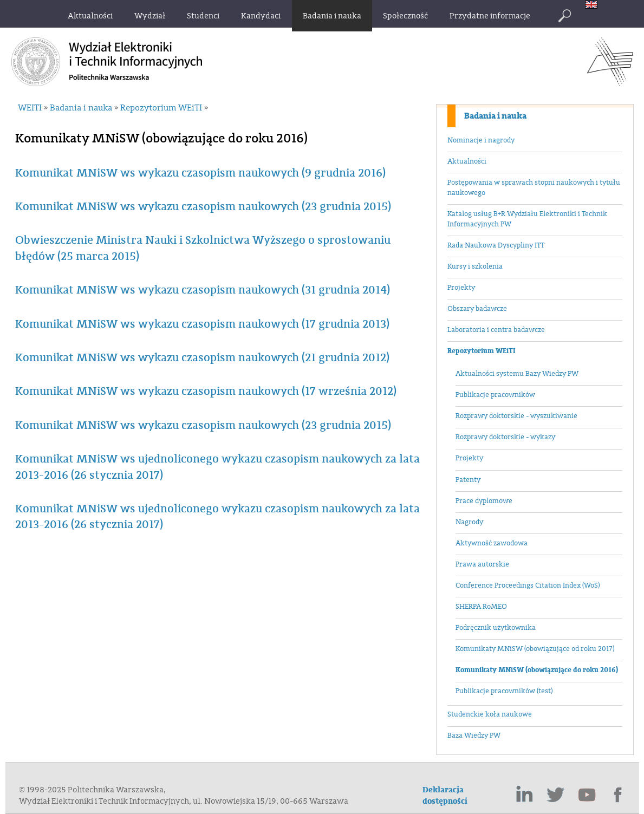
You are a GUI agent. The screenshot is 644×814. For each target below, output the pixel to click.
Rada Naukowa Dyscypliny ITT (496, 245)
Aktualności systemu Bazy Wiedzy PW (517, 374)
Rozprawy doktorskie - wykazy (505, 437)
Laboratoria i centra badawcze (496, 330)
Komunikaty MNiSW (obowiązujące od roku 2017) (535, 649)
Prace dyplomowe (484, 501)
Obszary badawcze (477, 309)
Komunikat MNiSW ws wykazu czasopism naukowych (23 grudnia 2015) (203, 207)
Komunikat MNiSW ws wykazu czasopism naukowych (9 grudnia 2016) (200, 173)
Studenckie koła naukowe (490, 714)
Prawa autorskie (482, 564)
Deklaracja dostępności (445, 796)
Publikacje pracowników (495, 395)
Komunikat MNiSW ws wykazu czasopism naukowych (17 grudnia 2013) (202, 324)
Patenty (468, 480)
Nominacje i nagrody (481, 140)
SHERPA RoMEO (481, 607)
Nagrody (469, 522)
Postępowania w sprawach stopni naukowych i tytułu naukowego (534, 188)
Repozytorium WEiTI (482, 351)
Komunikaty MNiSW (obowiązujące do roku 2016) (537, 670)
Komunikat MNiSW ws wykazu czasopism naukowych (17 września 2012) (206, 391)
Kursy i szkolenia (475, 266)
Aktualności (467, 161)
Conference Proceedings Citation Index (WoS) (528, 585)
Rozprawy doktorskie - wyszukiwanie (516, 416)
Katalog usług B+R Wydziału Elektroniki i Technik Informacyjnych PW (527, 219)
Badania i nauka (495, 116)
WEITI (30, 108)
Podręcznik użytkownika (496, 628)
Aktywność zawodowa (492, 543)
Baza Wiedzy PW (474, 735)
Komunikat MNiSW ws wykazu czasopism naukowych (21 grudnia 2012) (202, 358)
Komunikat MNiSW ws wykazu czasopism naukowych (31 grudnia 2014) (203, 290)
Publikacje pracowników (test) (504, 691)
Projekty (461, 288)
